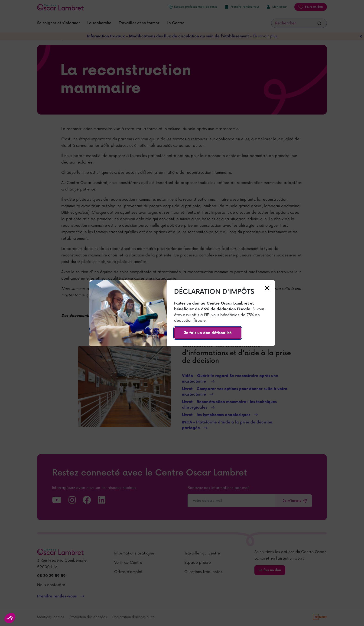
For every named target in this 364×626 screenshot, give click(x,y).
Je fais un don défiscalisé (208, 333)
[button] (10, 618)
